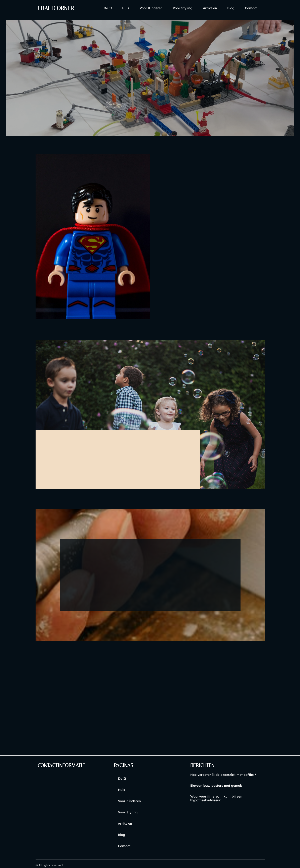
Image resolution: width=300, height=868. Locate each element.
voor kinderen (141, 8)
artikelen (205, 8)
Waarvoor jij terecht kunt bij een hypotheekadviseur (216, 799)
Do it (94, 8)
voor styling (175, 8)
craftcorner (57, 8)
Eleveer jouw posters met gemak (216, 786)
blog (228, 8)
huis (114, 8)
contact (250, 8)
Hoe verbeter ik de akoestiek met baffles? (223, 775)
